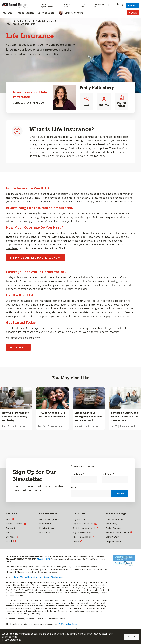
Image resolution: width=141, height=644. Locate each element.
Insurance (11, 24)
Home (9, 21)
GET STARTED (18, 347)
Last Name (108, 474)
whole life (69, 301)
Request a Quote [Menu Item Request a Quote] (67, 5)
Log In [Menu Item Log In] (120, 6)
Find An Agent (24, 21)
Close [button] (131, 637)
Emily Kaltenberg (45, 21)
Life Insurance (28, 24)
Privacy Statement (11, 640)
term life (57, 301)
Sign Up (120, 493)
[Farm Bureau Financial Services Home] (19, 5)
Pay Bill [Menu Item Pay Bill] (132, 5)
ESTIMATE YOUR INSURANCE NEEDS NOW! (35, 258)
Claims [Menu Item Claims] (133, 13)
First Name (77, 474)
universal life (88, 301)
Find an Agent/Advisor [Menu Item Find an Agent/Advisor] (47, 5)
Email (74, 488)
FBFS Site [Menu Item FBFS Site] (83, 5)
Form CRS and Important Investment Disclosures (38, 577)
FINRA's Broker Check (67, 624)
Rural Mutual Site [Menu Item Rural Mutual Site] (98, 5)
